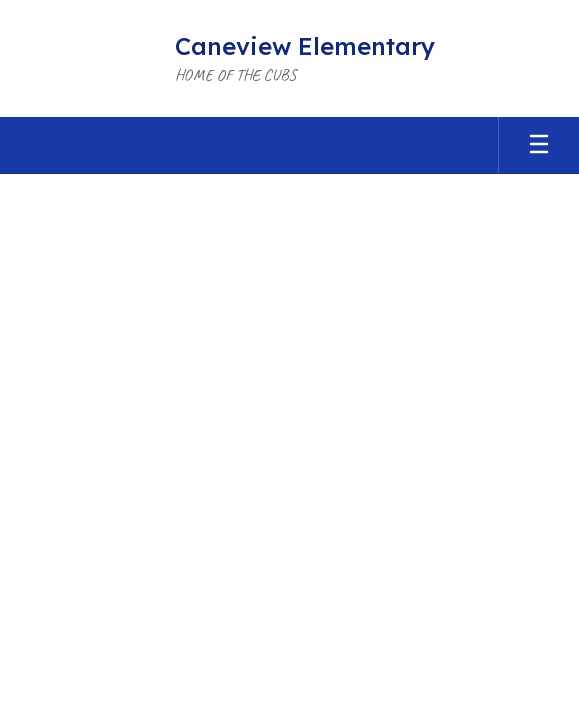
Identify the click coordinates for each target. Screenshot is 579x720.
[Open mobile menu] (539, 145)
